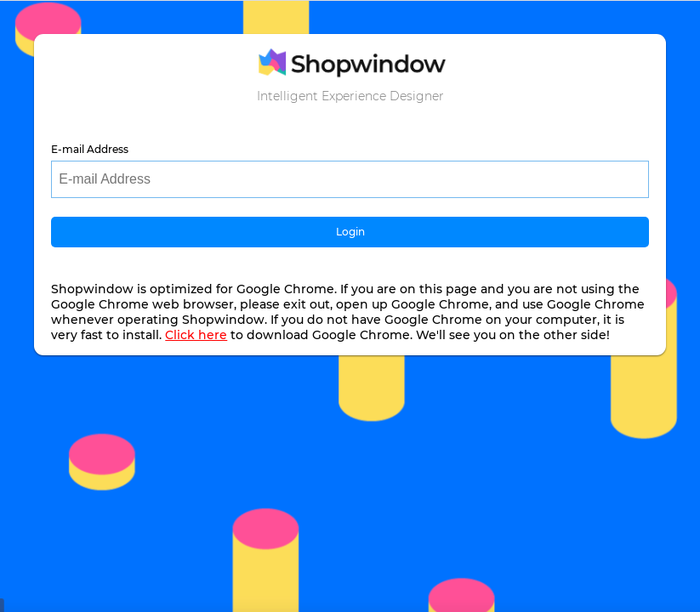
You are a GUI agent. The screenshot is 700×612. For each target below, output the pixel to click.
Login (350, 232)
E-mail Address (90, 149)
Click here (196, 335)
